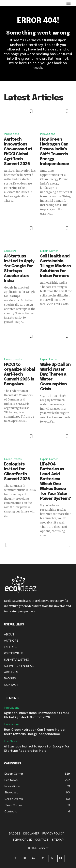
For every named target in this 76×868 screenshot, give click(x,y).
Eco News (10, 251)
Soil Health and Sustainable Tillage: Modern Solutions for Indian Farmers (55, 266)
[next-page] (69, 545)
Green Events (13, 359)
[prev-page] (7, 545)
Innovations (11, 134)
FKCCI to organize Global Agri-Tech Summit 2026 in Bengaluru (19, 374)
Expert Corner (49, 251)
